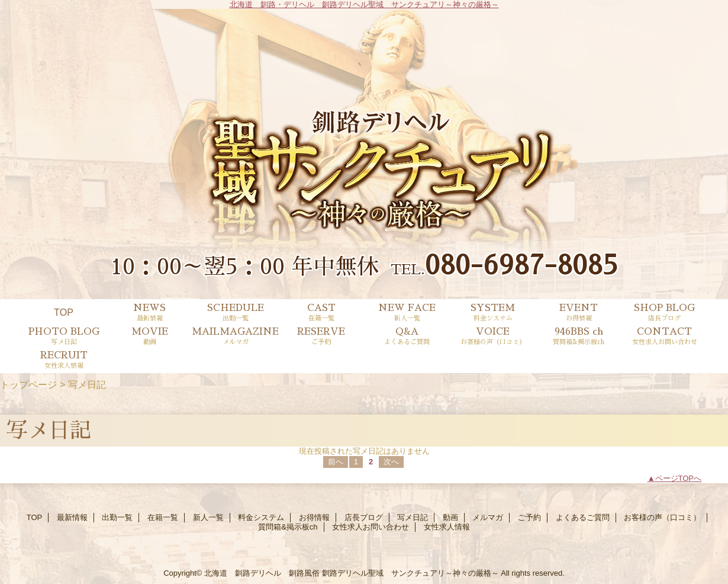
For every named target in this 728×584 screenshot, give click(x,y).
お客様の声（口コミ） (662, 517)
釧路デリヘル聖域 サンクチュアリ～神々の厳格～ (410, 573)
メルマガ (488, 517)
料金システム (261, 517)
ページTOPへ (679, 478)
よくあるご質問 (583, 517)
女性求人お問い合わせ (371, 527)
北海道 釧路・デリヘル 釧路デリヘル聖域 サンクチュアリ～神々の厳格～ (364, 4)
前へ (336, 462)
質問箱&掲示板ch (288, 527)
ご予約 (529, 517)
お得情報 (314, 517)
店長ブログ (364, 517)
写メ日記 (413, 517)
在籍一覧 (163, 517)
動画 (450, 517)
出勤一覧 (117, 517)
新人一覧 (208, 517)
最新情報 (72, 517)
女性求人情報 (447, 527)
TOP (64, 312)
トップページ (28, 384)
